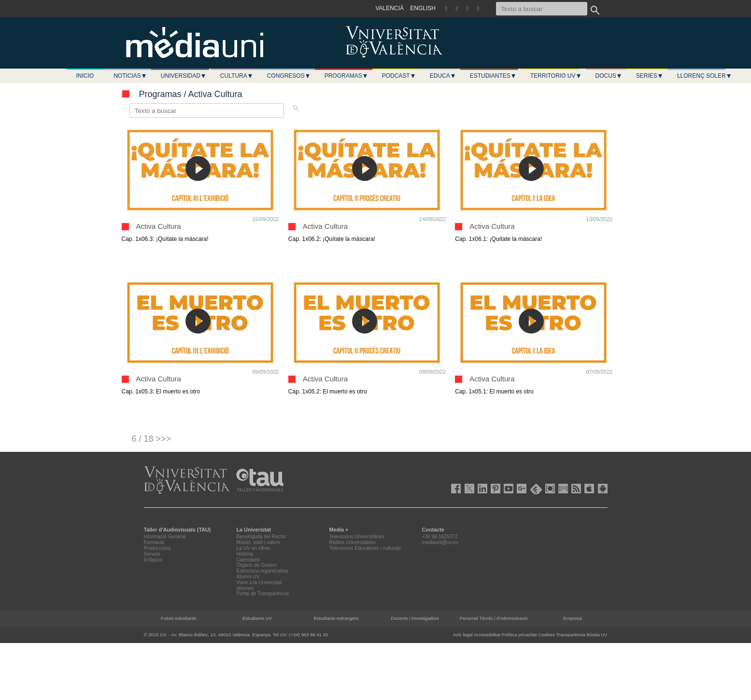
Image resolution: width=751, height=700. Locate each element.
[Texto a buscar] (542, 9)
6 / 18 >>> (152, 439)
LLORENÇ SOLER (704, 76)
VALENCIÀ (390, 8)
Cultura (237, 76)
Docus (609, 76)
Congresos (289, 76)
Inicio (85, 76)
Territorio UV (556, 76)
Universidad (184, 76)
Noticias (130, 76)
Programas (346, 76)
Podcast (399, 76)
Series (650, 76)
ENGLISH (423, 8)
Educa (443, 76)
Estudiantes (493, 76)
